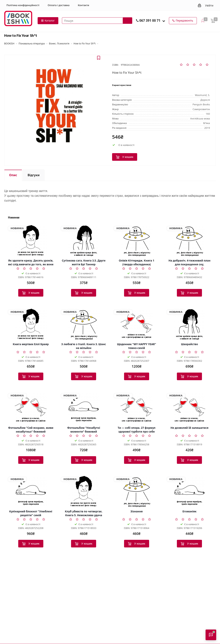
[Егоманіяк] (190, 491)
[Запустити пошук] (127, 21)
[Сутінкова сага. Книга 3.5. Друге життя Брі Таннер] (84, 241)
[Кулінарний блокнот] (31, 491)
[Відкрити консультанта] (211, 635)
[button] (164, 21)
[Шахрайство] (190, 324)
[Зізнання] (137, 491)
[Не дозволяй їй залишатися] (190, 408)
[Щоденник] (137, 324)
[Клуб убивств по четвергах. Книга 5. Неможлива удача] (84, 491)
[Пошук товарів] (97, 21)
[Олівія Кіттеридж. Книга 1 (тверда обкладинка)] (137, 241)
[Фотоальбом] (31, 408)
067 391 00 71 (150, 20)
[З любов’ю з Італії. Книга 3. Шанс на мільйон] (84, 324)
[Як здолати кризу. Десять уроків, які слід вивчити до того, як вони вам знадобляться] (31, 241)
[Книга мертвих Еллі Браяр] (31, 324)
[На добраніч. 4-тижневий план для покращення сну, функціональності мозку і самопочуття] (190, 241)
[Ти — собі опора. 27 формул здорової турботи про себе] (137, 408)
